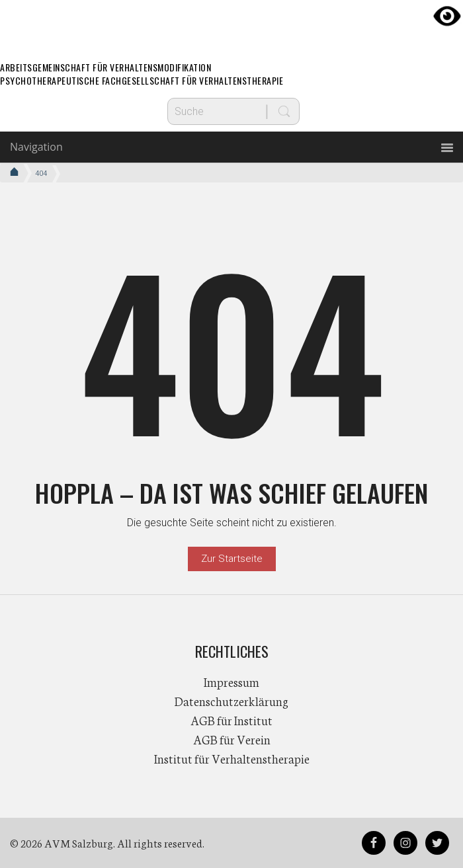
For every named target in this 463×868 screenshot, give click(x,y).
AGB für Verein (232, 739)
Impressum (232, 682)
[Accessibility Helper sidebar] (447, 16)
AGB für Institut (232, 720)
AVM (232, 23)
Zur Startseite (232, 559)
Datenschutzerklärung (232, 701)
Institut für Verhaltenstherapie (232, 758)
